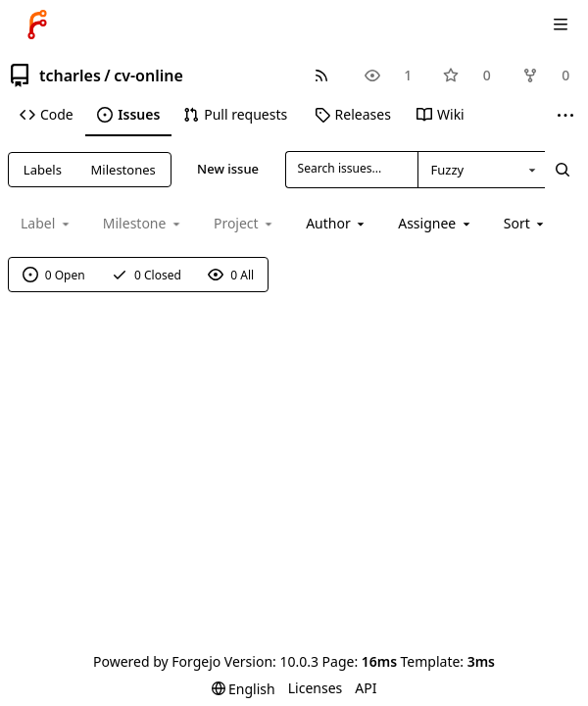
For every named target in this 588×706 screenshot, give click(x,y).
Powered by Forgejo (157, 661)
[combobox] (481, 170)
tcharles (70, 76)
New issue (228, 169)
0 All (231, 275)
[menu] (526, 223)
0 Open (54, 275)
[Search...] (563, 170)
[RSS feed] (321, 75)
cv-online (148, 76)
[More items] (565, 115)
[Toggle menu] (561, 25)
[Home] (37, 25)
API (366, 688)
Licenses (316, 688)
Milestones (123, 170)
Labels (43, 170)
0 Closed (147, 275)
